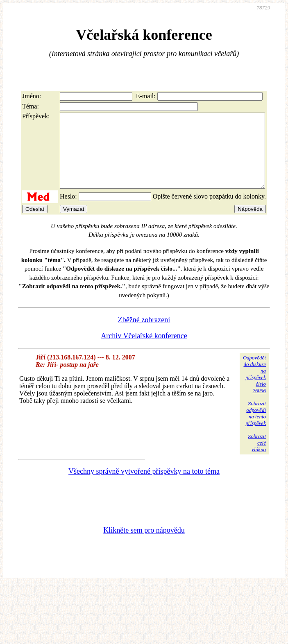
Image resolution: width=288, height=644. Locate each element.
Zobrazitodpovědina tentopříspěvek (256, 428)
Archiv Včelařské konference (144, 350)
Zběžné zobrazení (144, 334)
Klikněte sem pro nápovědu (144, 545)
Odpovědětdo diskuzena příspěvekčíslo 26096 (254, 389)
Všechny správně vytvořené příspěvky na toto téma (144, 486)
